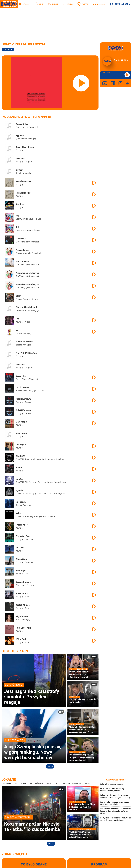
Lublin (49, 783)
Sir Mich (35, 299)
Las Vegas (21, 445)
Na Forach (21, 502)
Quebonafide (21, 139)
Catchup (60, 459)
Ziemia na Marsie (24, 342)
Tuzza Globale (22, 379)
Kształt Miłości (23, 605)
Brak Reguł (21, 571)
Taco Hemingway (33, 459)
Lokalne (9, 779)
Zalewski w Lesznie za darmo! (113, 784)
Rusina (19, 505)
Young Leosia (60, 482)
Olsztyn (57, 783)
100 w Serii (21, 639)
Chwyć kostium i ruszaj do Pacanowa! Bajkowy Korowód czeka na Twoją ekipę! (116, 811)
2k (26, 562)
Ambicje (20, 204)
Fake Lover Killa (23, 628)
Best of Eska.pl (15, 651)
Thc (17, 319)
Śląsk (30, 783)
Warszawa (7, 783)
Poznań (23, 783)
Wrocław (66, 783)
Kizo (18, 173)
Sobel (40, 219)
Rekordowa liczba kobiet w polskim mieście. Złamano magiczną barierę (115, 796)
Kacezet (40, 391)
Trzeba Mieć (22, 525)
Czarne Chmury (23, 582)
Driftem (19, 170)
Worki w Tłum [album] (26, 307)
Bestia (19, 468)
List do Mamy (22, 387)
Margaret (29, 162)
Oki (21, 253)
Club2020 (20, 456)
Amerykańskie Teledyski (28, 273)
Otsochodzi (21, 127)
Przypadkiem (22, 250)
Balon (18, 296)
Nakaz (19, 513)
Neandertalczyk (23, 181)
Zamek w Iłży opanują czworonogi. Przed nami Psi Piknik (114, 803)
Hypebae (20, 136)
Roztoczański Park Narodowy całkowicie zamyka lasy (112, 790)
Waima (28, 597)
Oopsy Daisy (22, 124)
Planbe (19, 299)
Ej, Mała (19, 490)
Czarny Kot (21, 376)
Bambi (28, 608)
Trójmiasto (39, 783)
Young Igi (33, 127)
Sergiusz (31, 562)
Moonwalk (21, 239)
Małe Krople (21, 422)
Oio (17, 242)
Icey (18, 330)
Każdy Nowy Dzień (25, 147)
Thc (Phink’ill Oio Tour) (27, 353)
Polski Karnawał (23, 399)
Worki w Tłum (22, 262)
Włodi (27, 322)
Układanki (20, 158)
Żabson (19, 333)
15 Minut (20, 548)
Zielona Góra (77, 783)
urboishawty (21, 391)
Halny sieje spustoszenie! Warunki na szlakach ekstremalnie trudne (115, 819)
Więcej (50, 766)
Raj (17, 216)
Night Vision (22, 616)
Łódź (16, 783)
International (22, 593)
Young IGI (8, 49)
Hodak (19, 619)
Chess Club (21, 559)
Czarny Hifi (21, 219)
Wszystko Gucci (23, 536)
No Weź (19, 479)
